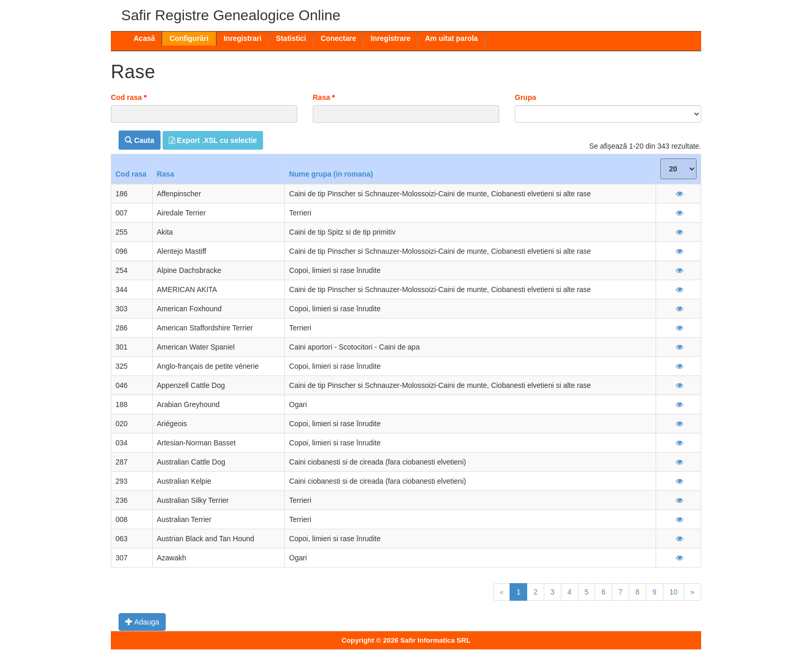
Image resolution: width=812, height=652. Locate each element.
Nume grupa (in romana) (331, 174)
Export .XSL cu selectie (213, 140)
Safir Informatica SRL (436, 640)
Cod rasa (129, 97)
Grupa (525, 97)
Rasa (324, 97)
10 (674, 592)
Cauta (140, 140)
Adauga (142, 622)
